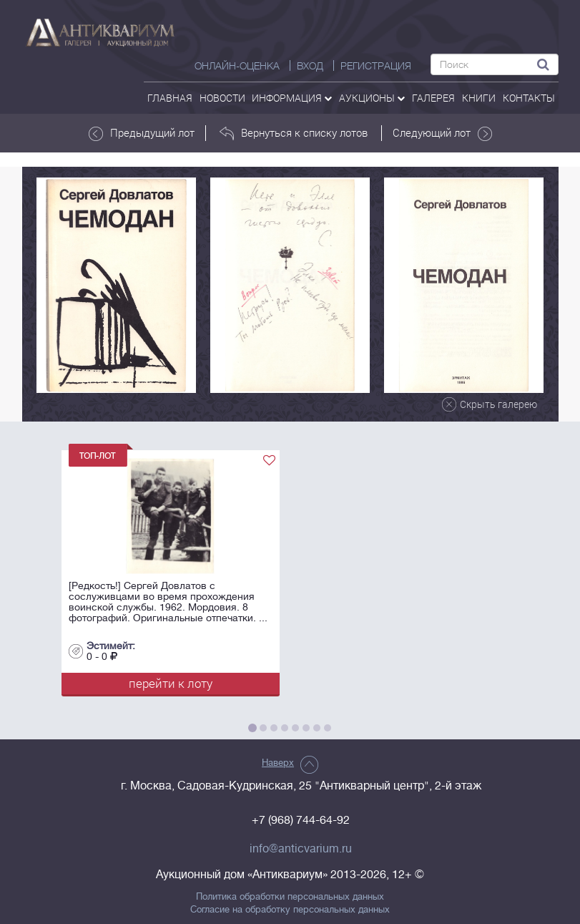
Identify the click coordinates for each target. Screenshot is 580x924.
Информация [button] (292, 98)
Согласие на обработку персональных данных (290, 910)
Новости (222, 98)
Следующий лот (442, 133)
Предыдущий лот (142, 133)
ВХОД (310, 66)
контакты (529, 98)
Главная (170, 98)
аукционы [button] (372, 98)
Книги (479, 98)
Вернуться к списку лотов (294, 133)
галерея (433, 98)
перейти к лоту (171, 683)
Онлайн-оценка (237, 66)
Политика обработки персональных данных (290, 897)
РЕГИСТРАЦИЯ (376, 66)
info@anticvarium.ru (301, 849)
